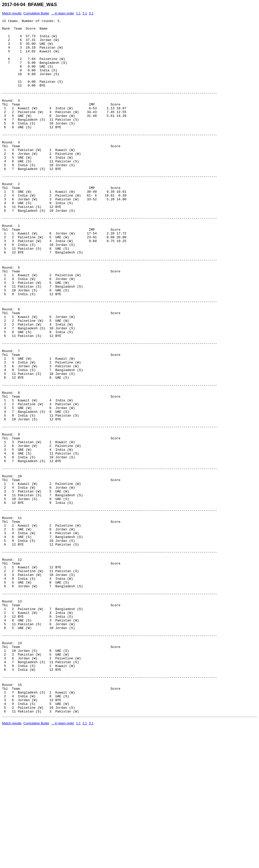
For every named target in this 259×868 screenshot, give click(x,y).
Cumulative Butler (37, 13)
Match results (12, 13)
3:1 (91, 13)
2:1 (85, 13)
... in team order (63, 13)
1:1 (78, 13)
